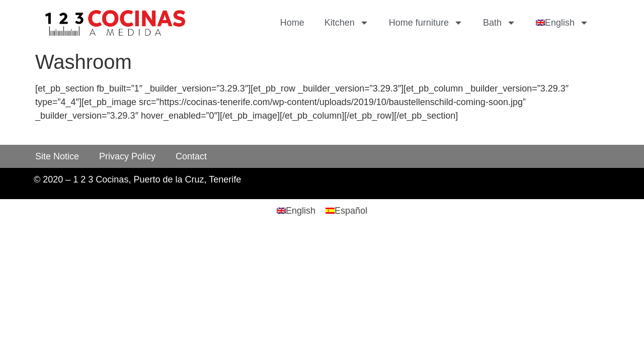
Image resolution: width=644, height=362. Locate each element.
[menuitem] (562, 23)
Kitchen (347, 23)
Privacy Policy (127, 156)
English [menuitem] (301, 211)
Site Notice (57, 156)
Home (292, 23)
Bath (499, 23)
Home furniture (426, 23)
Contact (191, 156)
